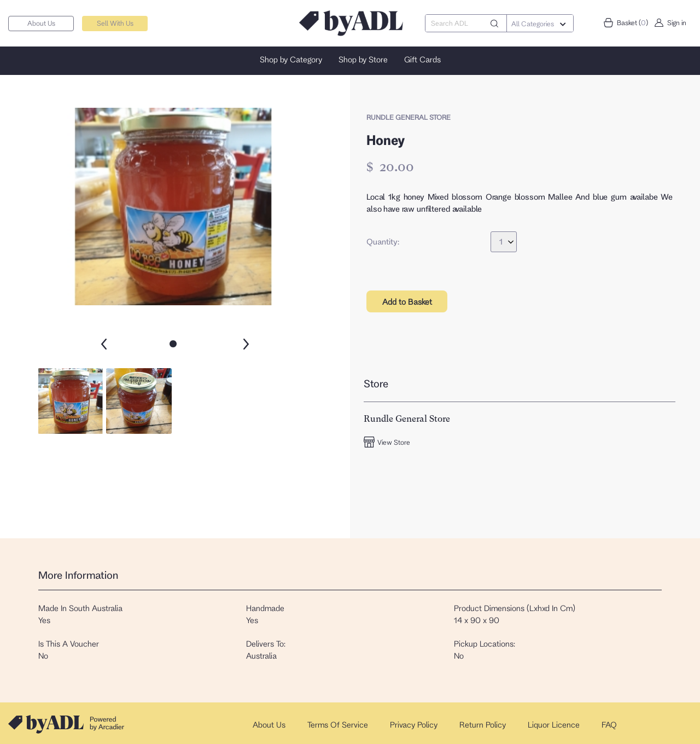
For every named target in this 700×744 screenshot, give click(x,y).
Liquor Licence (554, 725)
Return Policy (483, 725)
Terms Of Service (338, 725)
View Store (387, 442)
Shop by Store (363, 59)
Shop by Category (291, 59)
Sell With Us (115, 23)
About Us (41, 23)
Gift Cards (422, 59)
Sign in (670, 23)
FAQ (609, 725)
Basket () (626, 23)
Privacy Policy (414, 725)
